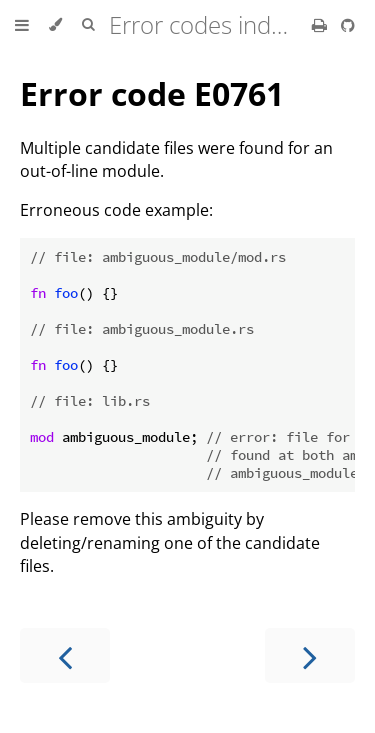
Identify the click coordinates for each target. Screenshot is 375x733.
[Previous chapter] (65, 655)
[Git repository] (348, 25)
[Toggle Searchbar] (88, 25)
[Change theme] (55, 25)
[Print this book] (321, 25)
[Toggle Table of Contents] (22, 25)
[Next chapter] (310, 655)
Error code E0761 (152, 93)
